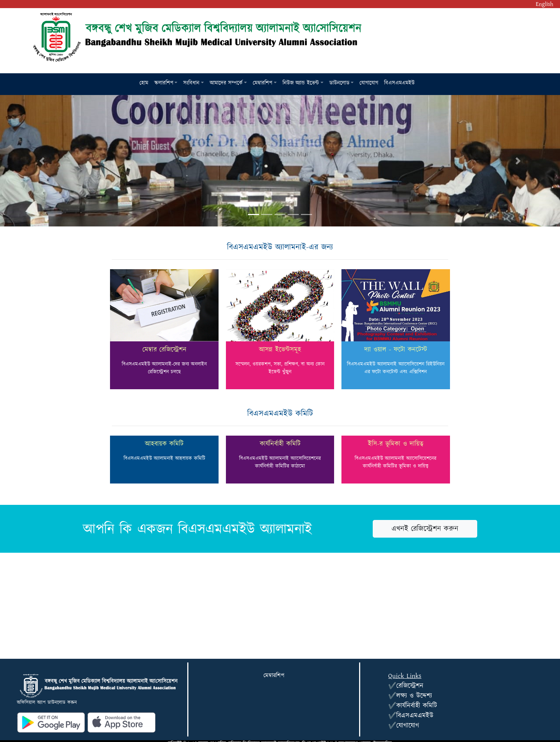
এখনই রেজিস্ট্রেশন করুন (425, 529)
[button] (166, 83)
